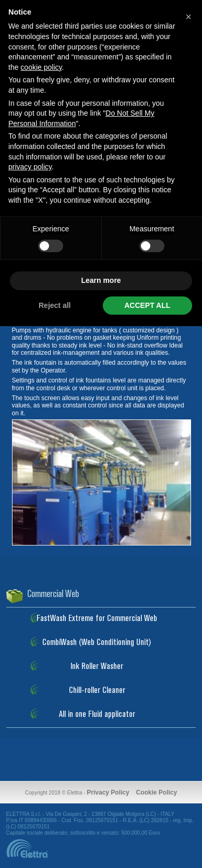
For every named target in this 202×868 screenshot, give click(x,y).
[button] (188, 17)
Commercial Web (53, 594)
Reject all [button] (55, 305)
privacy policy (30, 167)
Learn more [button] (101, 280)
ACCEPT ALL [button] (147, 305)
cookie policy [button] (41, 67)
